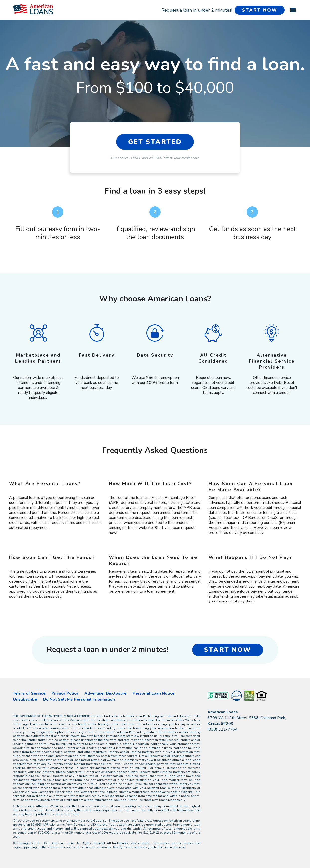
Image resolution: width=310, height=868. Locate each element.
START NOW (259, 10)
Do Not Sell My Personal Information (79, 699)
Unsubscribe (25, 699)
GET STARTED (155, 142)
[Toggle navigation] (293, 8)
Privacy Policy (65, 693)
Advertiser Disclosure (105, 693)
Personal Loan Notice (154, 693)
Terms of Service (29, 693)
